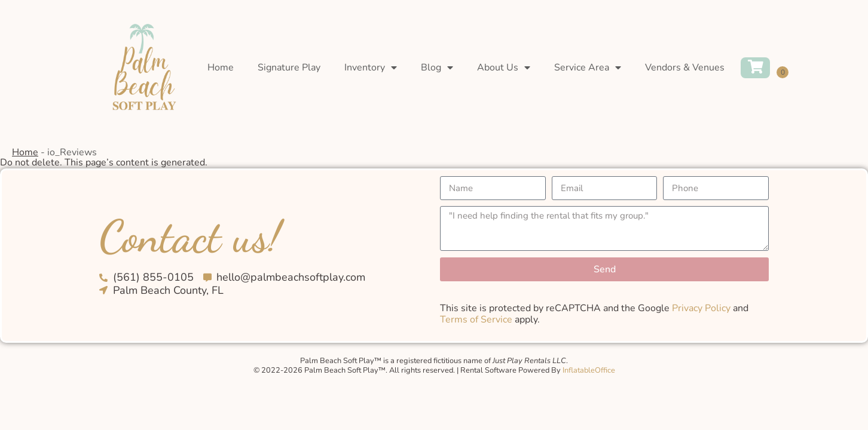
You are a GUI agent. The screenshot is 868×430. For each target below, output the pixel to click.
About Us (504, 67)
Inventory (371, 67)
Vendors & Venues (685, 67)
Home (221, 67)
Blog (437, 67)
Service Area (588, 67)
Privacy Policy (701, 308)
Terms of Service (476, 320)
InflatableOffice (589, 370)
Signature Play (289, 67)
